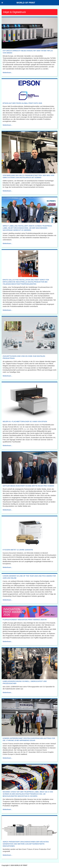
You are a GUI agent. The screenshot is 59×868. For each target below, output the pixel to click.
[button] (2, 3)
